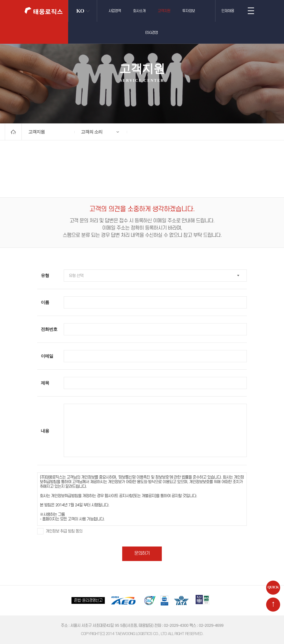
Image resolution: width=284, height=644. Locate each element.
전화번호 (49, 329)
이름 (45, 302)
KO (80, 11)
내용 (45, 431)
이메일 (47, 356)
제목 (45, 383)
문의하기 (142, 553)
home (13, 132)
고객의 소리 (92, 132)
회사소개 (139, 11)
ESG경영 (152, 33)
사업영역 (115, 11)
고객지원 (164, 11)
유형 (45, 276)
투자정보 (189, 11)
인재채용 (228, 11)
